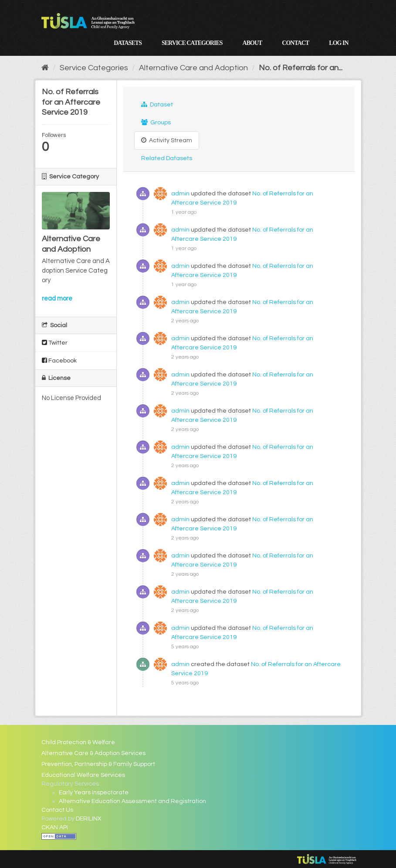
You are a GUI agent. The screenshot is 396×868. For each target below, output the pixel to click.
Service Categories (192, 43)
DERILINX (89, 819)
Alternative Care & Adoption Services (93, 753)
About (252, 43)
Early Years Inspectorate (94, 793)
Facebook (59, 361)
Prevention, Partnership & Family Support (98, 764)
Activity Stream (167, 140)
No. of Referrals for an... (301, 68)
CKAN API (55, 827)
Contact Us (57, 810)
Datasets (128, 43)
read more (57, 299)
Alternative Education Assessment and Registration (132, 801)
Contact (295, 43)
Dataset (157, 104)
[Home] (45, 68)
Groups (156, 122)
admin (180, 194)
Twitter (55, 343)
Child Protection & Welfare (78, 742)
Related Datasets (167, 158)
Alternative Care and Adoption (193, 68)
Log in (338, 43)
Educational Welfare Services (83, 775)
